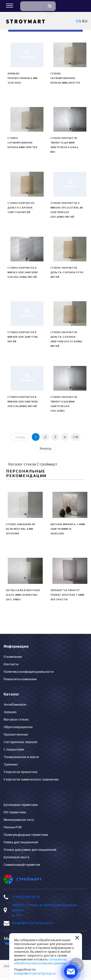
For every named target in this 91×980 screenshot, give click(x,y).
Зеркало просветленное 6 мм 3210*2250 (22, 78)
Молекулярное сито (19, 820)
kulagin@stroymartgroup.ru (33, 923)
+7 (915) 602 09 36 (26, 897)
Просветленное (16, 734)
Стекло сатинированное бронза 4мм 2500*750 (22, 143)
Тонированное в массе (21, 757)
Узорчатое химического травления (31, 779)
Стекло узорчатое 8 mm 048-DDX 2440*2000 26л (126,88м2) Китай (23, 402)
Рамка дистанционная (21, 842)
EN (79, 21)
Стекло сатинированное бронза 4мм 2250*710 (65, 78)
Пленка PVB (13, 827)
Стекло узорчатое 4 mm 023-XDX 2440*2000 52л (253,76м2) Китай (23, 272)
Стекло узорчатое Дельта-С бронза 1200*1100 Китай (21, 208)
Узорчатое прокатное (21, 772)
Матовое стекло (16, 719)
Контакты (11, 664)
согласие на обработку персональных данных (40, 961)
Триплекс (11, 764)
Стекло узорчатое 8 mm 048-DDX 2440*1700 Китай (23, 337)
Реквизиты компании (20, 679)
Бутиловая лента (17, 857)
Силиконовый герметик (22, 865)
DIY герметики (15, 812)
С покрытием (14, 749)
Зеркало (10, 712)
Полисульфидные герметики (26, 835)
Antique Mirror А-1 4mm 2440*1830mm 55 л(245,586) (68, 529)
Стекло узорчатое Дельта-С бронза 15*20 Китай (67, 272)
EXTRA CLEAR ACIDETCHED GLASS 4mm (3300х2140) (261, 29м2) (23, 595)
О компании (13, 657)
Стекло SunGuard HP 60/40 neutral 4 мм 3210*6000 (21, 529)
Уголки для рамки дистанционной (30, 850)
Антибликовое (15, 704)
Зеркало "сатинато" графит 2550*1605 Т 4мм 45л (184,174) (67, 595)
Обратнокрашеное (18, 727)
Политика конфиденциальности (29, 672)
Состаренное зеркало (21, 742)
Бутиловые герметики (21, 805)
